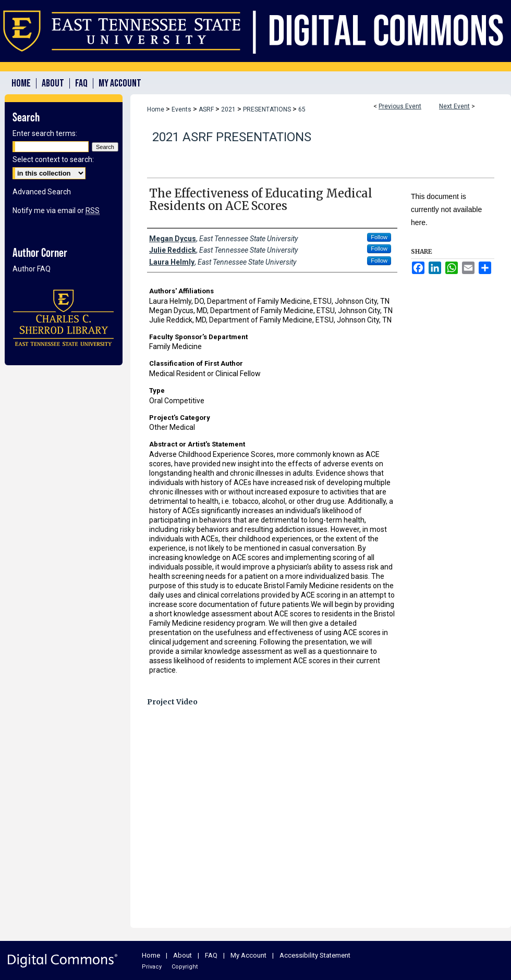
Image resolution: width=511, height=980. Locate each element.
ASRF (207, 109)
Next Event (454, 106)
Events (182, 109)
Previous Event (400, 106)
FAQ (211, 955)
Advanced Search (42, 192)
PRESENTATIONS (268, 109)
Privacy (152, 967)
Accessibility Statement (315, 955)
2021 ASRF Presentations (232, 137)
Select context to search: (53, 159)
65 (302, 109)
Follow (379, 237)
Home (156, 109)
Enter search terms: (45, 133)
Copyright (185, 967)
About (182, 955)
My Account (248, 955)
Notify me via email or (56, 210)
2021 (229, 109)
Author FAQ (32, 269)
